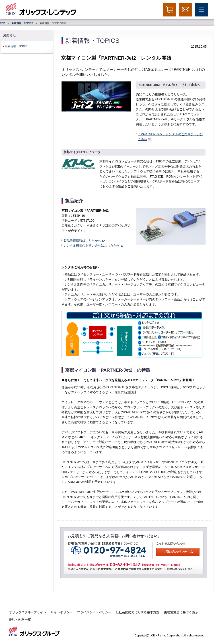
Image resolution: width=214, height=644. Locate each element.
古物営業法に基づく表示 (181, 612)
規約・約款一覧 (20, 619)
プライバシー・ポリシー (94, 612)
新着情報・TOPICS (22, 23)
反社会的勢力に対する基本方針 (138, 612)
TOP (2, 23)
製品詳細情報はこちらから (84, 241)
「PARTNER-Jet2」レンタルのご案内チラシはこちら (170, 137)
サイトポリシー (62, 612)
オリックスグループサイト (28, 612)
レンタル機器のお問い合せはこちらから (93, 245)
